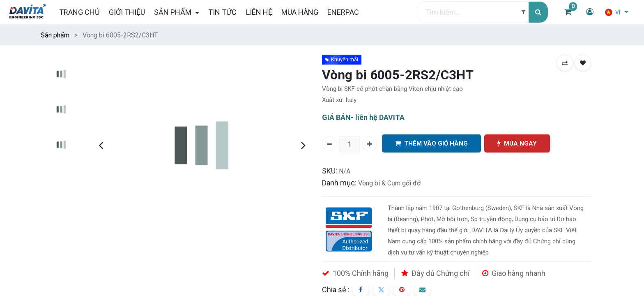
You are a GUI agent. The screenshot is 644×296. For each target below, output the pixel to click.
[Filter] (523, 12)
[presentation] (101, 145)
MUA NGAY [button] (517, 144)
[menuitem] (79, 12)
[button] (565, 63)
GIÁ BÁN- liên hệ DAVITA (363, 117)
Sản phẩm (55, 35)
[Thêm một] (370, 144)
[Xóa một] (329, 144)
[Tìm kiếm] (538, 12)
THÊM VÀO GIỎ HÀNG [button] (431, 144)
